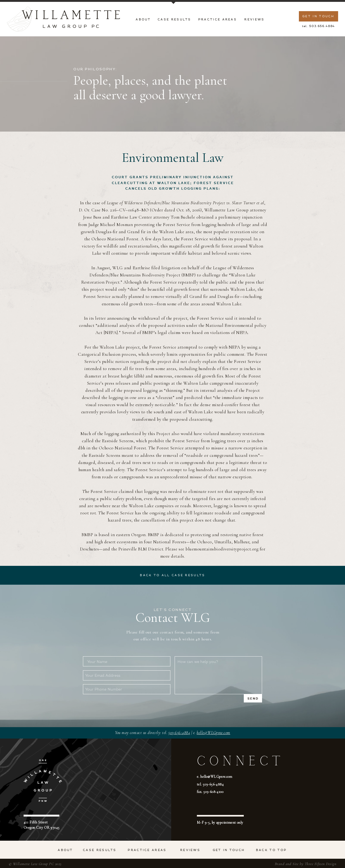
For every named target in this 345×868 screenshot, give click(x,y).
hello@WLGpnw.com (213, 733)
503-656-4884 (179, 733)
